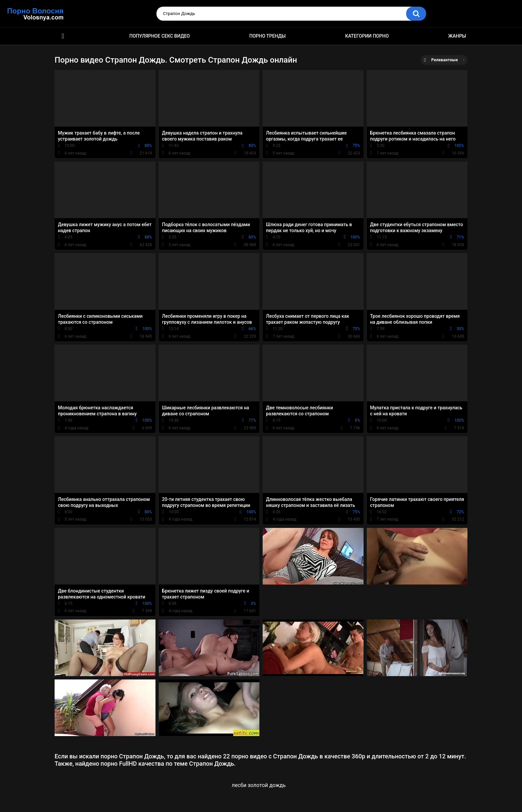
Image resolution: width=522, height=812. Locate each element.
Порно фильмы (63, 36)
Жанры (457, 36)
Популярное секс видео (160, 36)
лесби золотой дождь (259, 785)
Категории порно (367, 36)
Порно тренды (267, 36)
